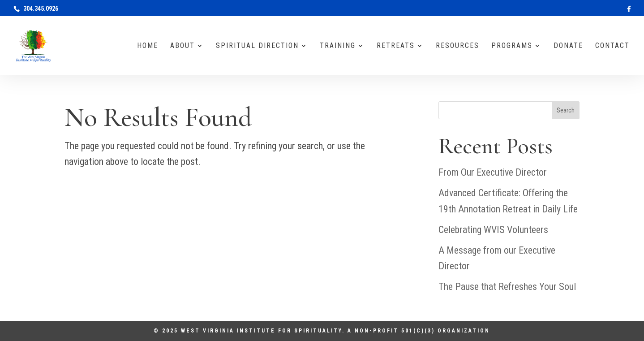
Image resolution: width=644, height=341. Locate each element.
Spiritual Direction (257, 46)
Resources (457, 46)
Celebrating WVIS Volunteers (493, 230)
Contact (612, 46)
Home (148, 46)
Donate (568, 46)
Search (566, 110)
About (182, 46)
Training (338, 46)
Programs (512, 46)
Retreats (396, 46)
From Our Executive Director (493, 172)
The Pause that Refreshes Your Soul (507, 287)
